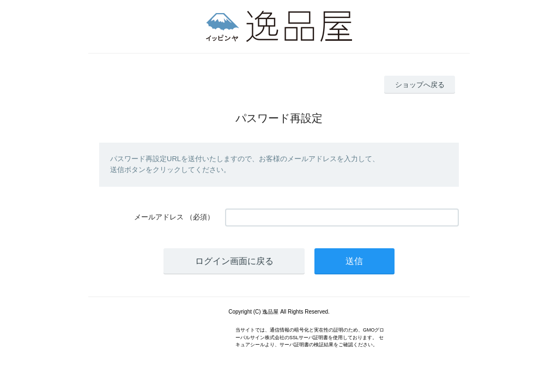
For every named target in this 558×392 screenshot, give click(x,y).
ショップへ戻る (420, 85)
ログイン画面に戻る (234, 261)
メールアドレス (159, 217)
